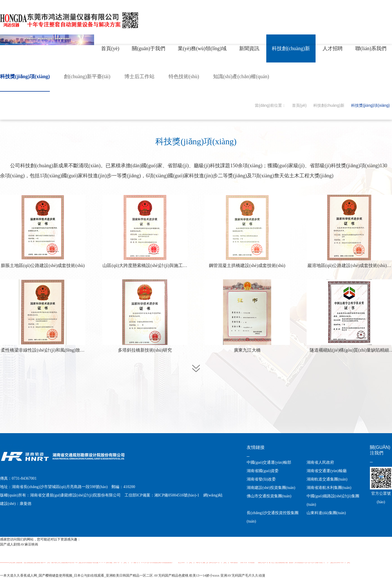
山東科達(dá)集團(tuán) (326, 513)
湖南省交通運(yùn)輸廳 (326, 471)
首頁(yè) (299, 105)
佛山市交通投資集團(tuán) (269, 496)
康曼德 (25, 504)
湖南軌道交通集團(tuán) (327, 479)
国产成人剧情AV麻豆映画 (19, 544)
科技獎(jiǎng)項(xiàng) (25, 76)
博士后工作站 (139, 76)
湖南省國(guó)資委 (263, 471)
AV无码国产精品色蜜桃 (171, 575)
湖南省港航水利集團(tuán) (329, 488)
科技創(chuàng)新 (329, 105)
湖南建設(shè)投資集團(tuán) (271, 488)
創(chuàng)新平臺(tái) (87, 76)
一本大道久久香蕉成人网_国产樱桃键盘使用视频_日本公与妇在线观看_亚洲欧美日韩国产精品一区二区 (76, 575)
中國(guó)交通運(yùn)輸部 (269, 462)
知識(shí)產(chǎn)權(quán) (241, 76)
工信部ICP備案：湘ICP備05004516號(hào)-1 (162, 495)
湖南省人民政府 (320, 462)
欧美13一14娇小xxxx (204, 575)
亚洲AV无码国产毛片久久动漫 (243, 575)
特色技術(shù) (184, 76)
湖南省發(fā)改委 (261, 479)
